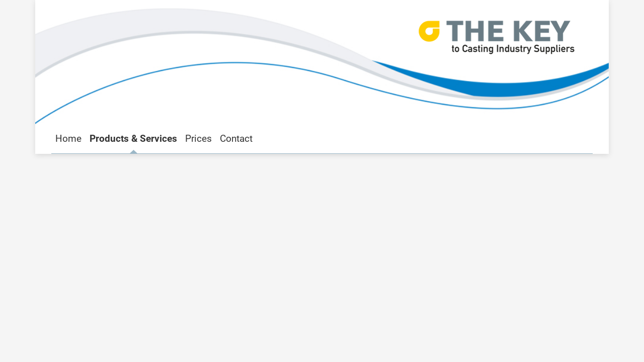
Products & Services (133, 139)
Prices (198, 139)
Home (68, 139)
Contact (236, 139)
